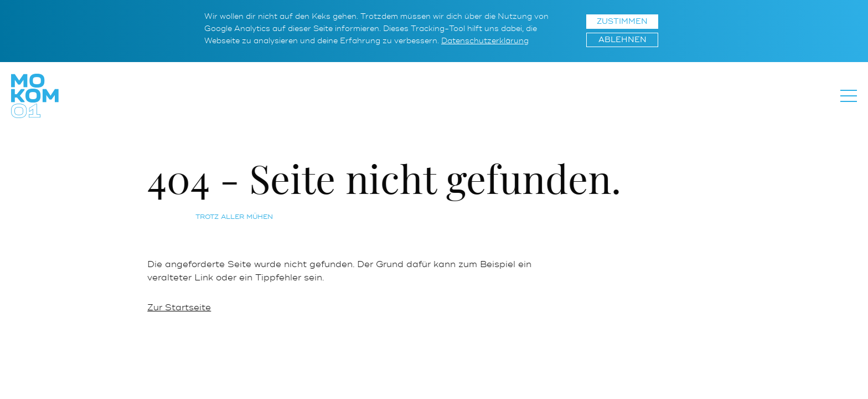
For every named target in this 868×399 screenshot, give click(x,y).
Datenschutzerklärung (485, 41)
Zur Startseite (181, 308)
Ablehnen (622, 40)
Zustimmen (622, 21)
